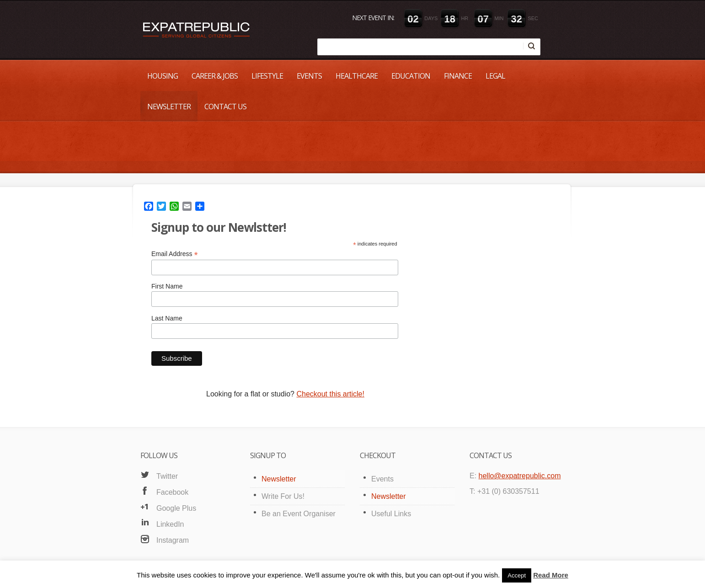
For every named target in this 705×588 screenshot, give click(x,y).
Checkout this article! (330, 394)
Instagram (173, 540)
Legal (495, 76)
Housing (163, 76)
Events (309, 76)
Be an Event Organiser (299, 514)
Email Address (175, 254)
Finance (458, 76)
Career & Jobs (215, 76)
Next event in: (373, 18)
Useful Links (391, 514)
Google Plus (176, 508)
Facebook (172, 492)
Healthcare (357, 76)
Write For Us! (283, 496)
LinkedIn (170, 524)
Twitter (167, 476)
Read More (551, 575)
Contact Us (225, 107)
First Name (167, 286)
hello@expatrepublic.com (520, 476)
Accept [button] (517, 575)
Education (411, 76)
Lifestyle (267, 76)
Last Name (167, 318)
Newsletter (169, 107)
